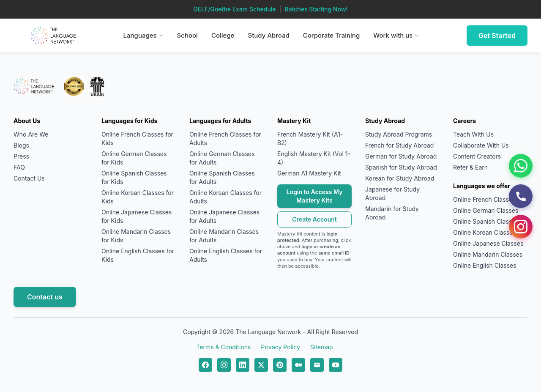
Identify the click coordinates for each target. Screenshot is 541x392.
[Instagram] (521, 227)
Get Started (497, 36)
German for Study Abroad (401, 156)
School (187, 35)
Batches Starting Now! (316, 9)
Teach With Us (473, 134)
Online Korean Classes (485, 232)
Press (21, 156)
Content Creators (477, 156)
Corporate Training (332, 35)
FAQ (19, 167)
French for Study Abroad (399, 145)
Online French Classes (484, 199)
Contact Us (29, 178)
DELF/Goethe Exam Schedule (234, 9)
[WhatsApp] (521, 166)
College (223, 35)
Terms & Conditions (223, 347)
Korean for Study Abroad (400, 178)
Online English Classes (485, 265)
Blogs (21, 145)
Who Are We (31, 134)
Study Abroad (268, 35)
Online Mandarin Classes (488, 254)
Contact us (45, 297)
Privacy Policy (280, 347)
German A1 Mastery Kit (309, 173)
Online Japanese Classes (488, 243)
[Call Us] (521, 196)
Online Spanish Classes (486, 221)
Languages (143, 35)
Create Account (314, 219)
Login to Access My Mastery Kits (315, 196)
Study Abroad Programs (399, 134)
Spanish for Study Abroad (401, 167)
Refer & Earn (470, 167)
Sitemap (322, 347)
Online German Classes (486, 210)
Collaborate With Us (481, 145)
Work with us (396, 35)
